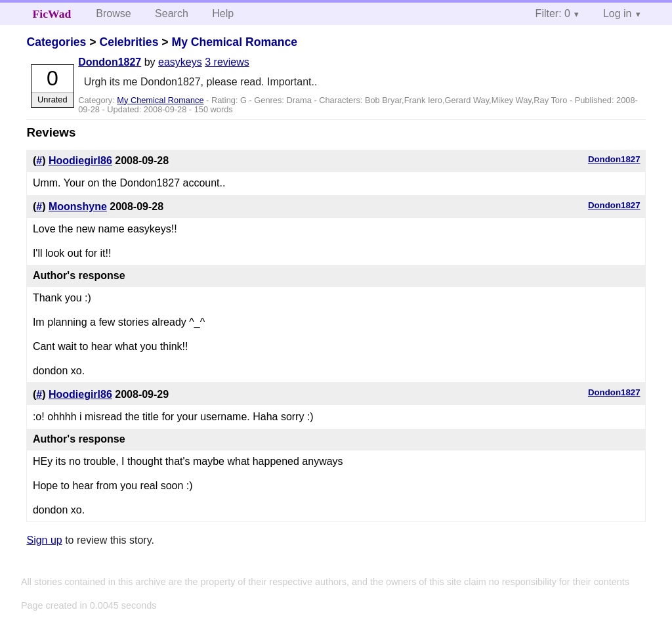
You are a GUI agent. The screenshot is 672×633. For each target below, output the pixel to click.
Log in (618, 13)
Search (172, 13)
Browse (113, 13)
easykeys (180, 62)
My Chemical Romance (234, 42)
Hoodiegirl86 (80, 161)
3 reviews (227, 62)
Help (223, 13)
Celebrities (129, 42)
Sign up (44, 540)
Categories (56, 42)
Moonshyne (78, 207)
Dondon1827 (110, 62)
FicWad (52, 14)
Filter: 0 (553, 13)
